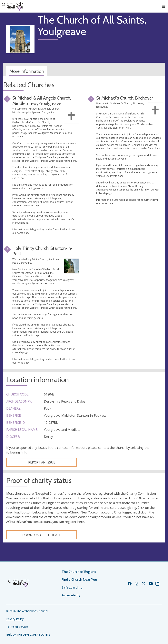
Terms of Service (17, 627)
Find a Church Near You (79, 580)
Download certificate (42, 535)
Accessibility (71, 595)
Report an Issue (42, 462)
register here (74, 522)
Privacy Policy (15, 619)
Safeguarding (72, 587)
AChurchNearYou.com (84, 512)
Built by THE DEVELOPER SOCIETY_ (29, 634)
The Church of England (79, 572)
